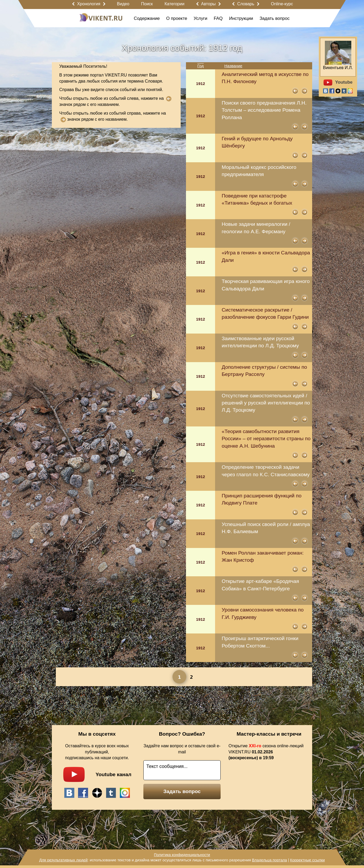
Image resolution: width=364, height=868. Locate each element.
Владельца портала (269, 860)
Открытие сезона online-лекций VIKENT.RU (266, 752)
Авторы (208, 4)
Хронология (89, 4)
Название (233, 66)
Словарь (246, 4)
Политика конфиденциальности (182, 855)
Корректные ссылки (308, 860)
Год (201, 66)
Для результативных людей (63, 860)
